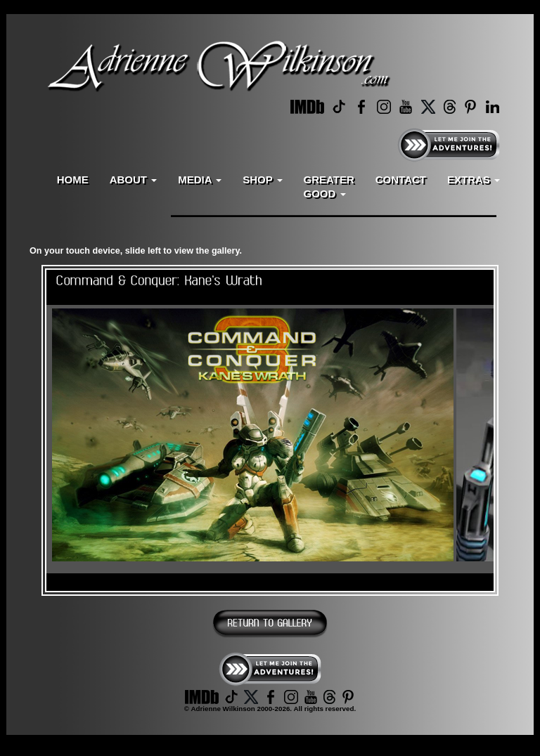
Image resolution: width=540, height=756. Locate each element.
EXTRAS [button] (474, 180)
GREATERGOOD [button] (329, 187)
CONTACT (401, 180)
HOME (73, 180)
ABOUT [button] (134, 180)
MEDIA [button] (200, 180)
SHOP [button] (262, 180)
